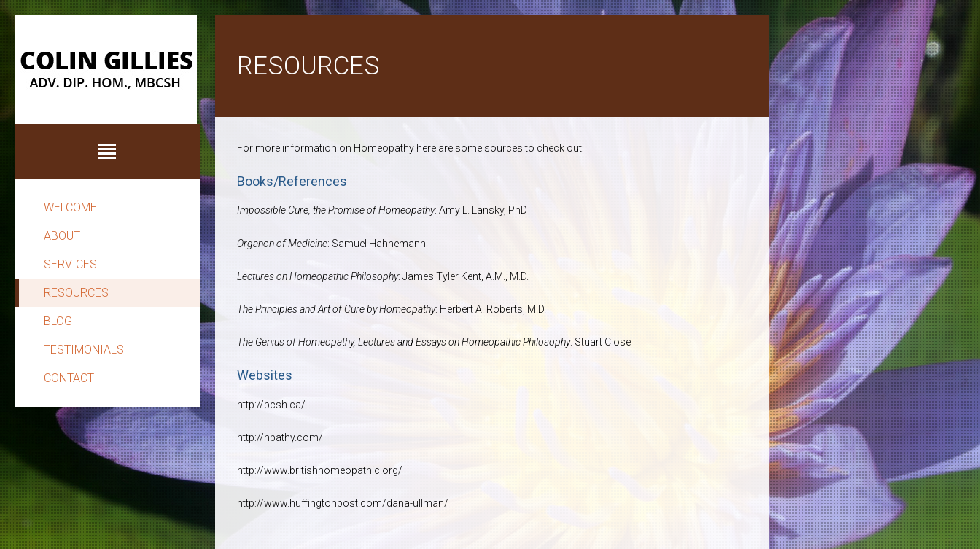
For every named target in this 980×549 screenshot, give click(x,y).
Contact (69, 378)
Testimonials (84, 350)
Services (70, 264)
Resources (76, 293)
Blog (58, 321)
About (62, 236)
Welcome (70, 207)
